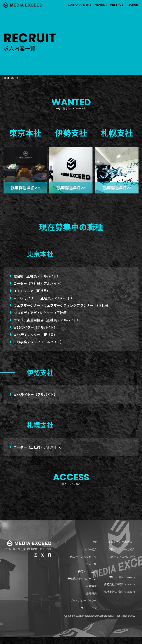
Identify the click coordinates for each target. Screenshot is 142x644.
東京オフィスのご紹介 (121, 549)
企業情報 (91, 593)
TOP (94, 549)
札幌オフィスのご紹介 (121, 563)
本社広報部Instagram (122, 584)
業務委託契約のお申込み (82, 585)
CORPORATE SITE (80, 5)
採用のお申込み (87, 578)
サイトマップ (89, 614)
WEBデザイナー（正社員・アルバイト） (44, 298)
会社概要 (91, 600)
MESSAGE (117, 5)
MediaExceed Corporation (97, 622)
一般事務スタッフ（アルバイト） (38, 342)
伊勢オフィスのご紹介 (121, 556)
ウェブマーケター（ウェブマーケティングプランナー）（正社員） (63, 305)
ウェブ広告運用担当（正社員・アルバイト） (47, 320)
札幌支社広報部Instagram (119, 598)
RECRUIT (133, 5)
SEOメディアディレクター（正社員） (42, 313)
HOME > (7, 78)
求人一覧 (91, 571)
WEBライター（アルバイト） (35, 327)
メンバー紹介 (89, 556)
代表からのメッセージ (83, 563)
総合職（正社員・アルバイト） (37, 276)
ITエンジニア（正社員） (32, 291)
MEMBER (101, 5)
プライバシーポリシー (83, 607)
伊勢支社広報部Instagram (119, 591)
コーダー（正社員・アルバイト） (38, 283)
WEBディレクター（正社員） (35, 335)
